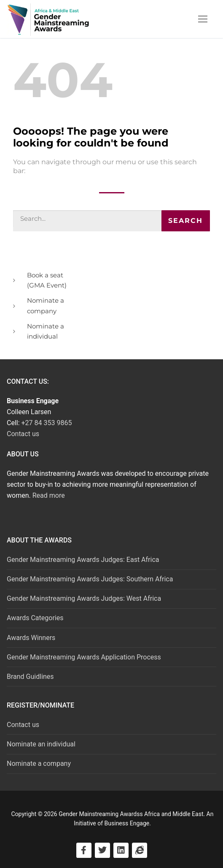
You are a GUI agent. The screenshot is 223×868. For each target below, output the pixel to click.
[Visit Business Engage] (140, 850)
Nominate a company (39, 764)
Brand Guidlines (30, 677)
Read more (49, 495)
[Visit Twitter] (102, 850)
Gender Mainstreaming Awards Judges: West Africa (84, 598)
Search (185, 221)
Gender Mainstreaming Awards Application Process (84, 657)
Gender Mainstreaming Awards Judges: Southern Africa (90, 579)
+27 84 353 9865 (47, 423)
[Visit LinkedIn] (121, 850)
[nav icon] (203, 19)
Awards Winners (31, 638)
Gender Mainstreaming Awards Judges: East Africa (83, 560)
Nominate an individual (41, 744)
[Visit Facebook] (84, 850)
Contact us (23, 434)
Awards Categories (35, 618)
